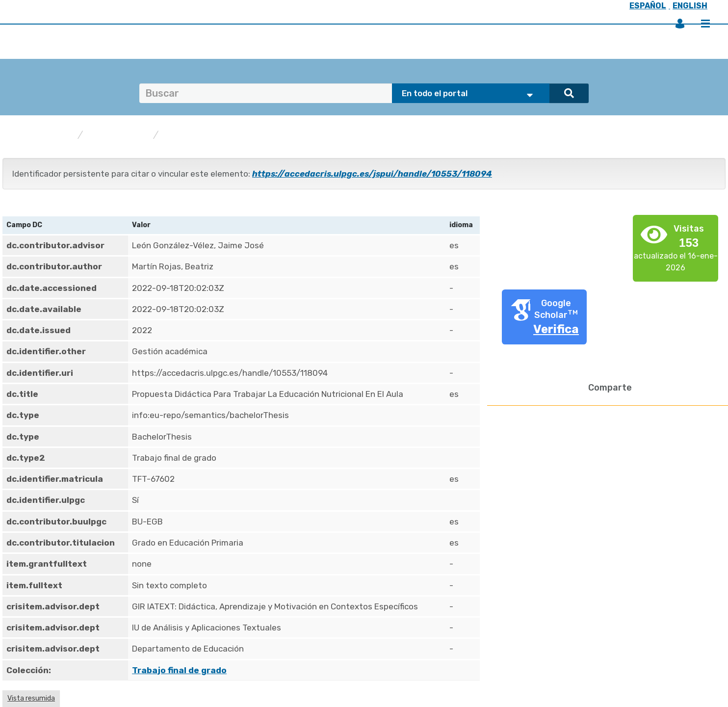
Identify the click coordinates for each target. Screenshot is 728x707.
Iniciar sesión (680, 24)
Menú (705, 24)
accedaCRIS (47, 135)
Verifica (556, 329)
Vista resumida (31, 698)
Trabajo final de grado (212, 135)
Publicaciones (118, 135)
